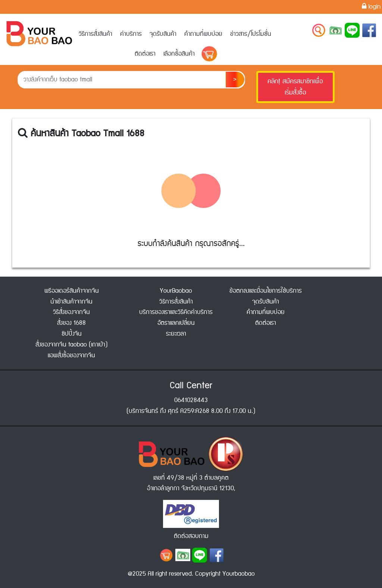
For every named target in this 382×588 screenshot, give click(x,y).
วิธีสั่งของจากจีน (71, 312)
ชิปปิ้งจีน (72, 334)
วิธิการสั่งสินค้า (176, 302)
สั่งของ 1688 (71, 323)
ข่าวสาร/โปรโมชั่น (251, 34)
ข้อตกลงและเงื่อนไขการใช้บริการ (266, 291)
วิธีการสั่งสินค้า (95, 34)
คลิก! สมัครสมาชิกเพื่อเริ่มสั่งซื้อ (295, 87)
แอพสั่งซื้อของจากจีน (71, 355)
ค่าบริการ (131, 34)
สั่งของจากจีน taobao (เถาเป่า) (72, 345)
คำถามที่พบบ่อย (203, 34)
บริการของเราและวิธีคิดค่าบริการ (176, 312)
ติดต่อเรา (145, 54)
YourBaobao (176, 291)
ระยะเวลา (176, 334)
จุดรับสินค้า (163, 34)
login (371, 7)
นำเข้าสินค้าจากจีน (71, 302)
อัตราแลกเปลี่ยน (176, 323)
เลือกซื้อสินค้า (179, 54)
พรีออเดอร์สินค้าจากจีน (72, 291)
